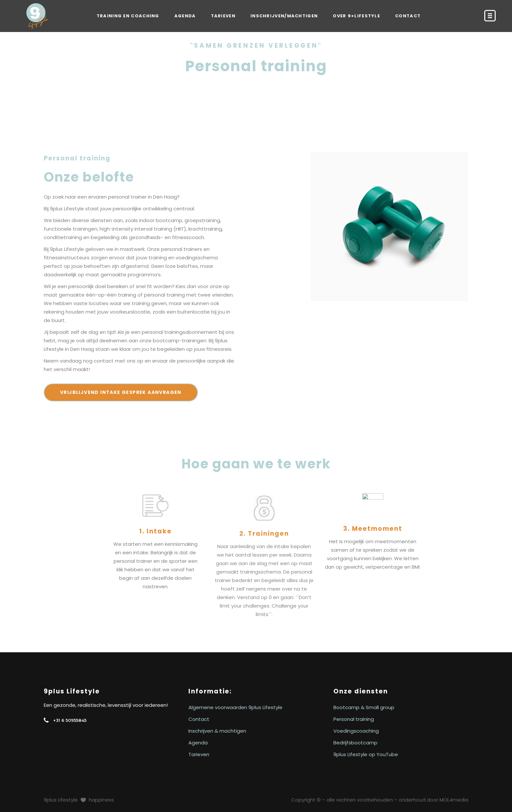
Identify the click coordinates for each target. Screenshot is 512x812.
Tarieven (199, 754)
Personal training (354, 719)
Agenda (198, 743)
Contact (199, 719)
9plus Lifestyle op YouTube (366, 754)
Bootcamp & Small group (364, 707)
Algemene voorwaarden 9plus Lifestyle (235, 707)
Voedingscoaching (356, 731)
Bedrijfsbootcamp (355, 743)
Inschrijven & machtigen (217, 731)
